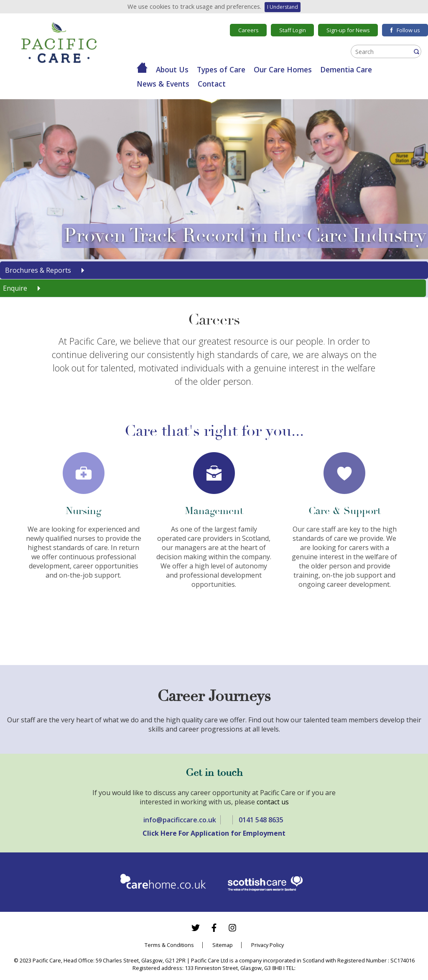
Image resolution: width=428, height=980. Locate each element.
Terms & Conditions (169, 945)
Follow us (405, 30)
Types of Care (221, 69)
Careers (248, 30)
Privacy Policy (267, 945)
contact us (273, 802)
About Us (172, 69)
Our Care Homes (283, 69)
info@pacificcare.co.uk (180, 820)
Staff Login (293, 30)
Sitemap (223, 945)
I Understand (283, 7)
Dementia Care (346, 69)
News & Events (163, 84)
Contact (212, 84)
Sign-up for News (348, 30)
